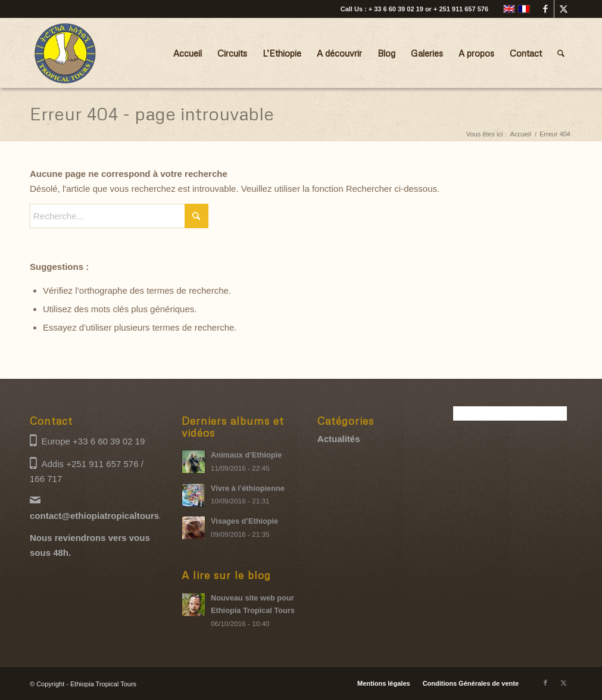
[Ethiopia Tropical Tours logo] (65, 53)
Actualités (339, 439)
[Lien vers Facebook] (545, 9)
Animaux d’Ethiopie (246, 455)
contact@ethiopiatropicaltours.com (105, 516)
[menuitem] (188, 53)
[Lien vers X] (563, 9)
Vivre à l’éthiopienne (248, 488)
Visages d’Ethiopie (244, 521)
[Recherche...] (561, 53)
